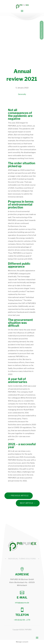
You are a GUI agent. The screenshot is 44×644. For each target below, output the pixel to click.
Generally (22, 94)
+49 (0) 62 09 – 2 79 (22, 620)
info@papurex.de (22, 603)
